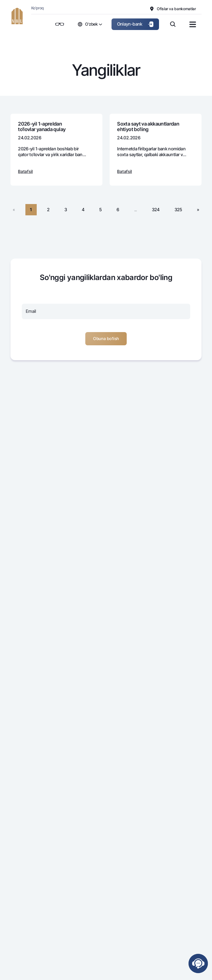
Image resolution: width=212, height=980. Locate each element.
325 (178, 210)
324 (156, 210)
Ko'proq (38, 8)
